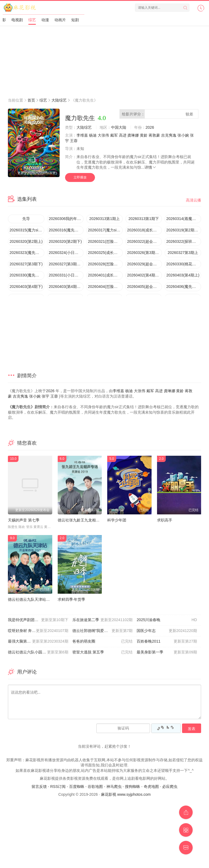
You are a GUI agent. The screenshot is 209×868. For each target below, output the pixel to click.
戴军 (114, 135)
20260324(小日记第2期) (66, 253)
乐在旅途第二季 (103, 620)
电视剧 (17, 20)
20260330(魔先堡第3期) (27, 275)
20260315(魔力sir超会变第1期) (27, 230)
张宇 (45, 396)
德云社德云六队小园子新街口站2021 (39, 652)
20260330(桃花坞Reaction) (184, 264)
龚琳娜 (133, 135)
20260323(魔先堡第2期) (27, 253)
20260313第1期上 (104, 219)
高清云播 (193, 200)
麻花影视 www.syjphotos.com (126, 794)
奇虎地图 (151, 787)
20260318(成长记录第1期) (145, 230)
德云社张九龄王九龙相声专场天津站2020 (92, 520)
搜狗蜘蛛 (133, 787)
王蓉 (74, 141)
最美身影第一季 (167, 652)
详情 (150, 167)
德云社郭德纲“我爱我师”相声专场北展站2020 (105, 631)
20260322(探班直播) (184, 241)
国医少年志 (167, 631)
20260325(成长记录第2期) (105, 253)
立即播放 (80, 177)
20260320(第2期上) (26, 241)
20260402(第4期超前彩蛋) (145, 275)
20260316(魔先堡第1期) (66, 230)
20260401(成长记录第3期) (105, 275)
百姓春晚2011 (167, 641)
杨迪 (93, 135)
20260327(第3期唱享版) (66, 264)
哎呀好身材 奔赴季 (38, 631)
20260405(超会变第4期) (145, 287)
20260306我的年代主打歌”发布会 (66, 219)
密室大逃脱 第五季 (103, 652)
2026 (150, 127)
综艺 (32, 20)
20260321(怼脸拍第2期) (105, 241)
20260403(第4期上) (183, 275)
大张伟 (103, 135)
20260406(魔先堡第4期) (184, 287)
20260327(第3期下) (26, 264)
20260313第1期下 (144, 219)
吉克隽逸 (169, 135)
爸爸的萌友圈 (103, 641)
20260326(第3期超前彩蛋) (145, 253)
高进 (123, 135)
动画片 (60, 20)
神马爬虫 (114, 787)
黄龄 (144, 135)
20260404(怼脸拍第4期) (105, 287)
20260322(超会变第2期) (145, 241)
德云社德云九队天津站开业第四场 (36, 599)
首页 (31, 100)
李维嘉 (82, 135)
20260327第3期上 (183, 253)
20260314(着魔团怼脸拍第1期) (184, 219)
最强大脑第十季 (38, 641)
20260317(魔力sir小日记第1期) (105, 230)
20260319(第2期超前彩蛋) (184, 230)
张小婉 (183, 135)
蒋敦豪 (154, 135)
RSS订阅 (58, 787)
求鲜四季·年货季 (72, 599)
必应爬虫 (170, 787)
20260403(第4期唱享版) (66, 287)
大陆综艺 (59, 100)
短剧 (75, 20)
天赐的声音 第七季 (24, 520)
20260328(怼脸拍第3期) (105, 264)
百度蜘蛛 (77, 787)
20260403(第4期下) (26, 287)
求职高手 (165, 520)
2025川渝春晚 (167, 620)
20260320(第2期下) (65, 241)
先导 (26, 219)
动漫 (45, 20)
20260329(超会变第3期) (145, 264)
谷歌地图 (95, 787)
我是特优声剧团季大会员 (38, 620)
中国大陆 (119, 127)
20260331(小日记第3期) (66, 275)
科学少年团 (117, 520)
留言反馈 (39, 787)
